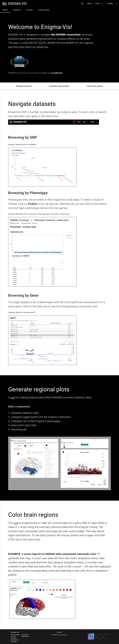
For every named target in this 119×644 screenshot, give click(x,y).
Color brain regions (95, 86)
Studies (112, 4)
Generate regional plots (59, 86)
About (89, 4)
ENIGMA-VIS (14, 4)
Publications (44, 10)
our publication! (57, 73)
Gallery (29, 10)
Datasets (17, 10)
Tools (99, 4)
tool (13, 397)
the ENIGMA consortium (66, 35)
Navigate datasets (24, 86)
